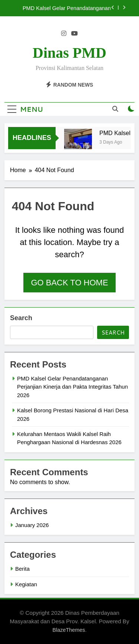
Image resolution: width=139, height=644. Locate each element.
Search (21, 318)
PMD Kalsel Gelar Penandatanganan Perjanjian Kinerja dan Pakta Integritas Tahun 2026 (65, 8)
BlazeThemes (69, 630)
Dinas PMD (69, 53)
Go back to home (69, 283)
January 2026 (32, 525)
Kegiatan (26, 584)
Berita (22, 569)
